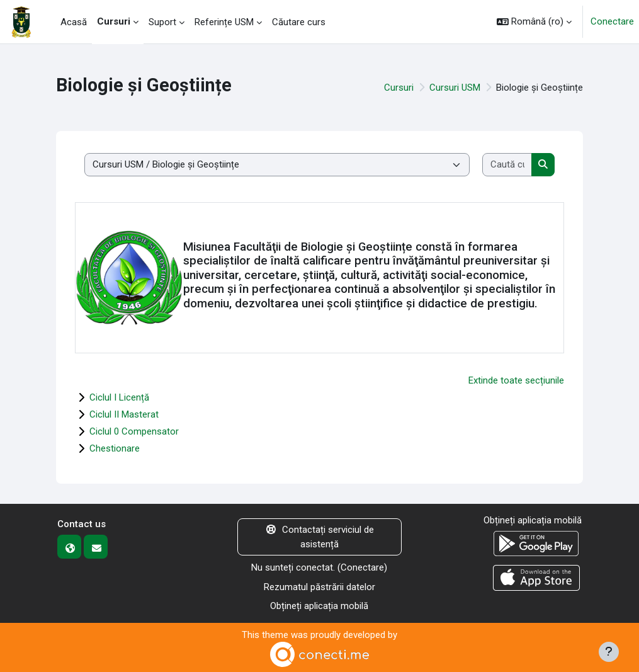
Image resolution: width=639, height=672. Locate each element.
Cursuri (399, 88)
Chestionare (115, 448)
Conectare (612, 21)
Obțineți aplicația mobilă (319, 606)
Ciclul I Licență (119, 397)
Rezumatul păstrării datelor (319, 587)
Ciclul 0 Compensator (134, 431)
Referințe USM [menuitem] (224, 22)
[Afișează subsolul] (609, 652)
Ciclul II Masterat (124, 414)
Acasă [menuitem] (74, 22)
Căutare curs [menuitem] (299, 22)
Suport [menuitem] (162, 22)
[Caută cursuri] (508, 165)
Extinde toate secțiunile (516, 380)
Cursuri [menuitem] (114, 21)
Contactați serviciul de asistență (319, 537)
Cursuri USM (455, 88)
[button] (534, 22)
